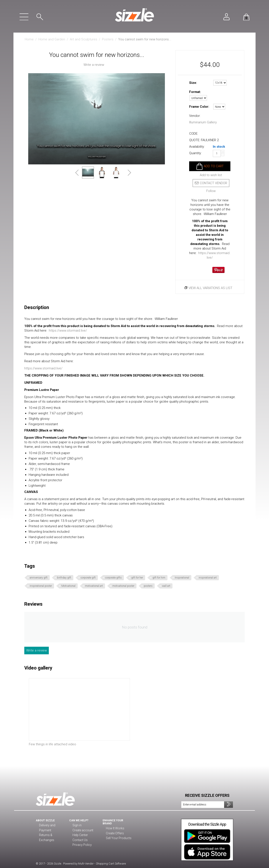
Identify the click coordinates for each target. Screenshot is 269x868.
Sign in (77, 825)
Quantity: (195, 153)
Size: (193, 83)
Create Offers (115, 833)
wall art (166, 586)
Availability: (197, 147)
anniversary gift (39, 578)
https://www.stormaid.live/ (68, 331)
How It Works (114, 828)
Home (29, 39)
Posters (108, 39)
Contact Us (79, 840)
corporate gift (88, 578)
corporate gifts (113, 578)
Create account (82, 830)
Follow (211, 191)
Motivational (68, 586)
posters (148, 586)
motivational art (94, 586)
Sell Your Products (118, 838)
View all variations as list (210, 288)
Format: (195, 92)
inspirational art (208, 578)
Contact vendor (211, 183)
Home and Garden (52, 39)
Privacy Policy (81, 845)
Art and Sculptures (84, 39)
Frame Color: (199, 107)
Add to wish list (211, 175)
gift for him (159, 578)
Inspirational (182, 578)
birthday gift (64, 578)
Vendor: (195, 116)
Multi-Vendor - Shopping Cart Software (102, 864)
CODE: (194, 134)
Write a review (94, 65)
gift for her (137, 578)
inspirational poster (41, 586)
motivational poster (123, 586)
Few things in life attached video (52, 744)
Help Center (80, 835)
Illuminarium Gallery (203, 122)
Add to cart (214, 166)
